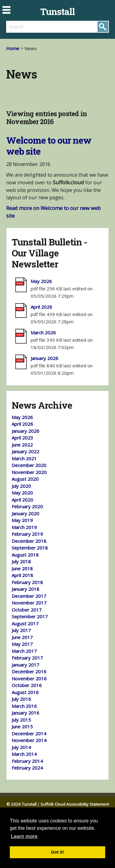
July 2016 (21, 699)
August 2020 (25, 479)
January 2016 (25, 713)
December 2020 (29, 465)
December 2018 (29, 541)
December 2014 (29, 734)
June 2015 (22, 726)
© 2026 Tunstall (21, 804)
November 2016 (29, 679)
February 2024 (27, 768)
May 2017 (22, 644)
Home (13, 48)
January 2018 (25, 589)
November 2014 (29, 740)
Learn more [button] (24, 836)
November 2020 (29, 472)
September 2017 (30, 616)
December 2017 (29, 596)
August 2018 (25, 555)
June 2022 (22, 445)
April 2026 (41, 307)
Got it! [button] (57, 852)
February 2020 (27, 506)
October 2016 (27, 685)
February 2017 (27, 658)
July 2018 (21, 561)
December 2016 (29, 671)
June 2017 (22, 637)
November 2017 (29, 603)
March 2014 (24, 754)
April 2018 (22, 575)
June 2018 (22, 568)
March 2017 (24, 651)
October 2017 (27, 610)
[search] (32, 27)
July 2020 (21, 486)
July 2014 (21, 747)
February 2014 (27, 761)
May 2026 (41, 281)
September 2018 (30, 548)
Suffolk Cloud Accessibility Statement (75, 804)
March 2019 (24, 527)
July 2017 (21, 630)
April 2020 (22, 500)
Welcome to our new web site (49, 146)
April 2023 (22, 438)
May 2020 (22, 493)
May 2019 (22, 520)
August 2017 (25, 623)
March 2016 (24, 706)
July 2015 (21, 720)
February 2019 (27, 534)
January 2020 (25, 513)
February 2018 (27, 582)
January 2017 (25, 665)
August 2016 (25, 692)
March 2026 (43, 333)
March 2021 (24, 458)
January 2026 (44, 358)
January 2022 (25, 451)
